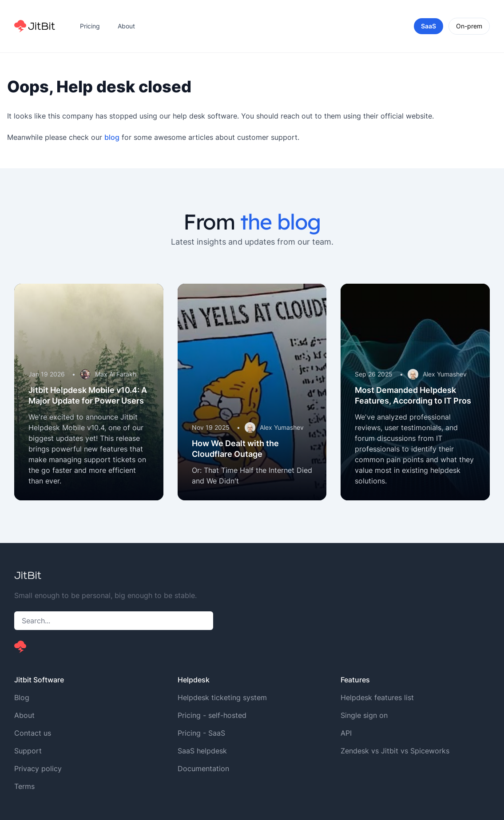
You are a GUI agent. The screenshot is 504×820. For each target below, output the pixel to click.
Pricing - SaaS (201, 733)
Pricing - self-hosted (212, 715)
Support (28, 751)
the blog (280, 222)
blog (112, 137)
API (346, 733)
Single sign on (364, 715)
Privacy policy (38, 769)
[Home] (35, 26)
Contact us (33, 733)
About (126, 26)
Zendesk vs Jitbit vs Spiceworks (395, 751)
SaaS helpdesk (202, 751)
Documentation (203, 769)
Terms (24, 786)
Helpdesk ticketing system (222, 697)
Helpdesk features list (377, 697)
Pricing (90, 26)
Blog (22, 697)
